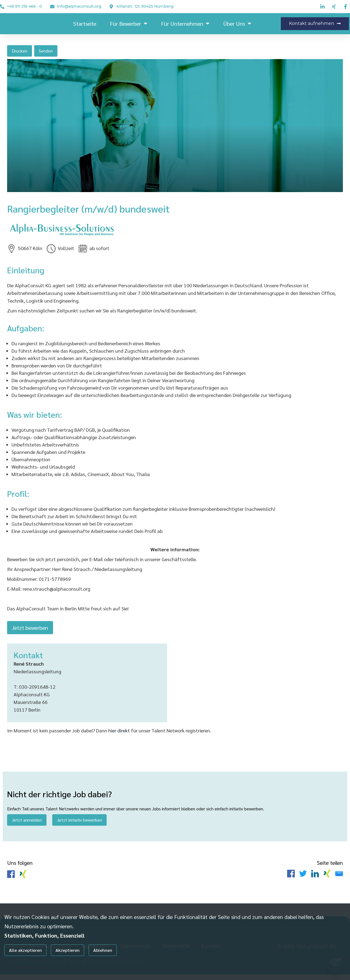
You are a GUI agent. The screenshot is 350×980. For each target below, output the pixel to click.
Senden (46, 51)
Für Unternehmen (185, 24)
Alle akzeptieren (25, 950)
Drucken (20, 51)
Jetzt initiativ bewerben (79, 823)
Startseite (85, 24)
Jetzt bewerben (30, 630)
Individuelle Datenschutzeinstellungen (32, 967)
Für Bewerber (129, 24)
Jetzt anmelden (27, 823)
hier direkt (120, 734)
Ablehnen (103, 950)
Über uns (237, 24)
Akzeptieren (68, 950)
